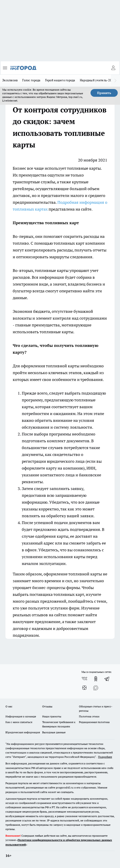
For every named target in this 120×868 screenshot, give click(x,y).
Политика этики (89, 716)
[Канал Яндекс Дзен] (84, 688)
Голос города (31, 80)
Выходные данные (54, 732)
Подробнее (105, 757)
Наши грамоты (52, 716)
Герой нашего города (60, 80)
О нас (9, 706)
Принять (104, 93)
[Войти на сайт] (113, 68)
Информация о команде (21, 716)
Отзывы (47, 706)
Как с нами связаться (19, 722)
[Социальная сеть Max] (96, 688)
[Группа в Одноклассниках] (96, 679)
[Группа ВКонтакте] (84, 679)
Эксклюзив (10, 80)
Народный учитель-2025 (97, 80)
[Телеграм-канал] (107, 679)
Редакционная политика (94, 722)
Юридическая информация (23, 732)
